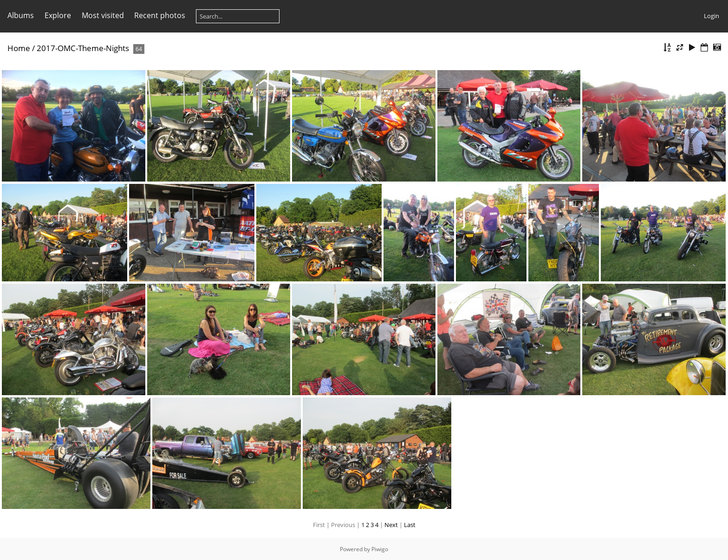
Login (712, 16)
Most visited (103, 15)
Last (410, 525)
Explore (58, 15)
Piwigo (380, 549)
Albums (21, 15)
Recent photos (160, 15)
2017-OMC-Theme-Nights (83, 48)
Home (19, 48)
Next (391, 525)
